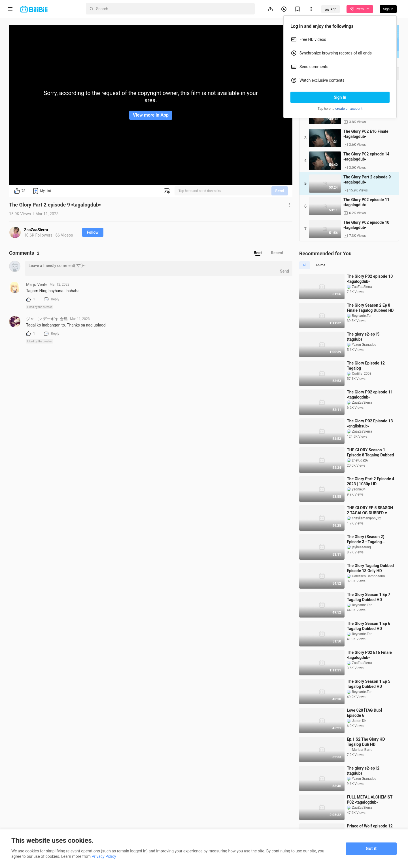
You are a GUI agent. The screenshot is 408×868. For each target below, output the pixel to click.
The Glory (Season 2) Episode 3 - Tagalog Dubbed (365, 539)
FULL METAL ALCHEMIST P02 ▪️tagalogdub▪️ (370, 800)
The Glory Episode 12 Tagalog (366, 366)
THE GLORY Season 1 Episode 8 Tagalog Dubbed (370, 452)
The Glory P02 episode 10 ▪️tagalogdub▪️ (370, 279)
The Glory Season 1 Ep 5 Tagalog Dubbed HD (368, 684)
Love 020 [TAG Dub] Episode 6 (364, 713)
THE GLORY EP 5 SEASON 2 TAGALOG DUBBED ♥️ (370, 510)
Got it (371, 849)
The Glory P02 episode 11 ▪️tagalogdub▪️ (370, 395)
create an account (349, 109)
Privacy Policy (104, 856)
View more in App (151, 115)
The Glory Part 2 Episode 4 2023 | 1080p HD (371, 481)
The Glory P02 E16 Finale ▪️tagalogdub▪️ (369, 655)
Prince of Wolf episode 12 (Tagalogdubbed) (370, 829)
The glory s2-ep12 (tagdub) (363, 771)
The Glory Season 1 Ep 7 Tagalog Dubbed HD (368, 597)
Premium (360, 9)
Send (280, 191)
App (331, 9)
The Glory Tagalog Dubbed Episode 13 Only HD (370, 568)
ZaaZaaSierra (36, 230)
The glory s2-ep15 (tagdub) (363, 337)
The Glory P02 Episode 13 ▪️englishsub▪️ (370, 424)
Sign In (340, 97)
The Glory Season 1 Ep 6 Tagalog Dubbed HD (368, 626)
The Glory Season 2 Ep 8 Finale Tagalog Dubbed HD (370, 308)
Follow (93, 232)
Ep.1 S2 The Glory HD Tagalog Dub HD (366, 742)
